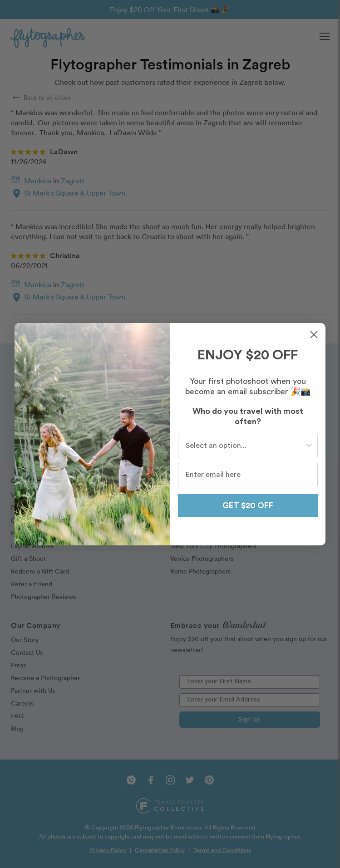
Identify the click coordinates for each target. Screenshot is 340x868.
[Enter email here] (248, 475)
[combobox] (245, 446)
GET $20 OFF (248, 505)
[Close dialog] (314, 335)
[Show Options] (309, 446)
